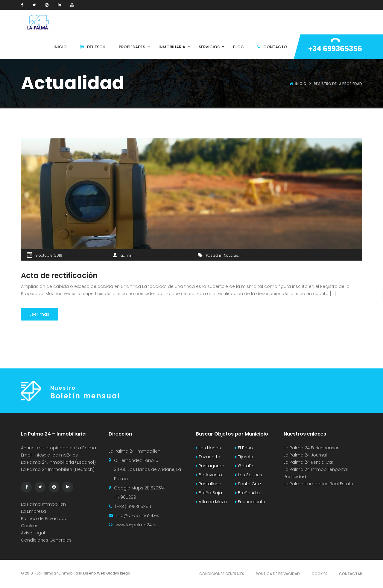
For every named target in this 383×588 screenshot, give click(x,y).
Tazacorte (208, 457)
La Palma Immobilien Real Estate (318, 484)
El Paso (244, 448)
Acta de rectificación (59, 275)
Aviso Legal (33, 533)
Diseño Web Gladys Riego (106, 573)
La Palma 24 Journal (305, 455)
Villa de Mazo (211, 502)
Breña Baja (209, 493)
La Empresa (34, 511)
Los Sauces (249, 475)
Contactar (351, 574)
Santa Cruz (248, 484)
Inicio (301, 84)
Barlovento (209, 475)
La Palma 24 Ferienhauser (311, 448)
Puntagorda (210, 466)
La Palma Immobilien (43, 504)
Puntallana (209, 484)
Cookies (30, 526)
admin (127, 255)
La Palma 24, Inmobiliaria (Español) (58, 462)
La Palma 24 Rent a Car (308, 462)
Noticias (231, 255)
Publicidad (295, 477)
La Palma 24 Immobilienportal (316, 469)
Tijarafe (244, 457)
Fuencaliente (250, 502)
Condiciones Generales (46, 540)
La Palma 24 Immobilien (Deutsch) (58, 469)
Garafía (245, 466)
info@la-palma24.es (56, 455)
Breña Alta (247, 493)
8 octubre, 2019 (49, 255)
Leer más (39, 314)
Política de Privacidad (44, 519)
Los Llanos (208, 448)
